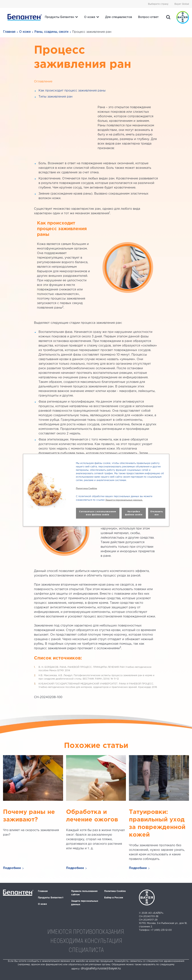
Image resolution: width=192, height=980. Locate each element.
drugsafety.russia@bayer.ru (101, 969)
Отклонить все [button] (157, 513)
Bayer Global (182, 4)
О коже (25, 32)
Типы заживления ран (56, 97)
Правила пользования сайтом (84, 893)
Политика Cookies (115, 891)
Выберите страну (158, 4)
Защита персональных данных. (124, 500)
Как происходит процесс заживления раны (72, 91)
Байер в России (114, 898)
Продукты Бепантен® (51, 898)
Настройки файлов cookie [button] (134, 513)
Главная (9, 32)
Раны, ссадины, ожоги (51, 32)
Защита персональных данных (85, 903)
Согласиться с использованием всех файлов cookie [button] (98, 513)
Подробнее (12, 868)
